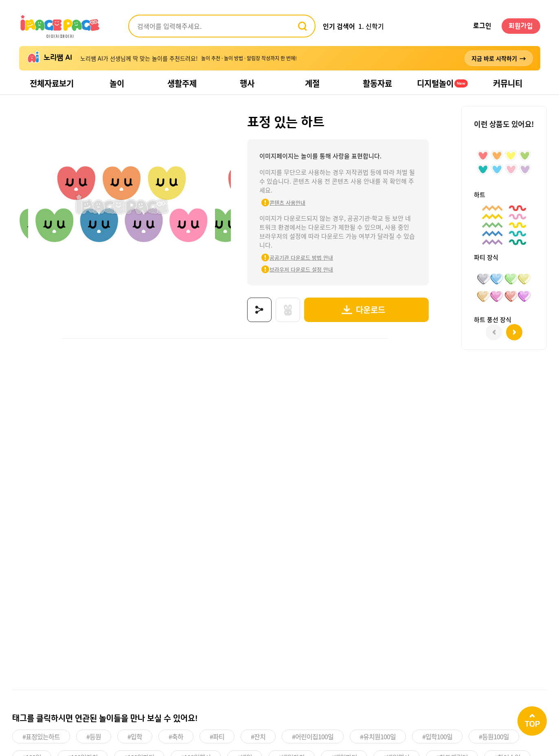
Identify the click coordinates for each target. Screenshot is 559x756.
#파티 (217, 736)
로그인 (482, 26)
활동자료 (377, 83)
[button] (514, 332)
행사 (247, 83)
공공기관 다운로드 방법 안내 (301, 257)
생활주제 (182, 83)
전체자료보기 (52, 83)
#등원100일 (494, 736)
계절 (312, 83)
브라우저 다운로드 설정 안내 (301, 269)
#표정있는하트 (41, 736)
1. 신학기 (371, 26)
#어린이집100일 (313, 736)
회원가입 (521, 26)
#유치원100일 (378, 736)
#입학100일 (437, 736)
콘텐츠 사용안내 (287, 203)
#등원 (94, 736)
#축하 (176, 736)
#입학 (135, 736)
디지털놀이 (442, 83)
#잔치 (258, 736)
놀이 (117, 83)
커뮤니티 (508, 83)
